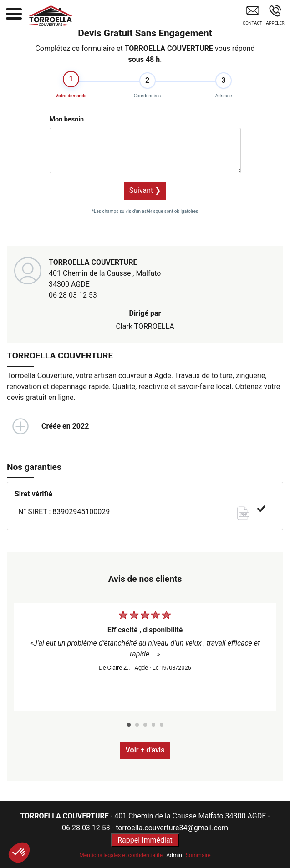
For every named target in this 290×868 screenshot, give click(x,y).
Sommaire (198, 855)
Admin (174, 855)
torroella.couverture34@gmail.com (172, 828)
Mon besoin (67, 119)
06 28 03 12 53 (73, 295)
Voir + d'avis (145, 750)
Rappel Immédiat (145, 840)
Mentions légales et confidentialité (121, 855)
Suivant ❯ (145, 190)
